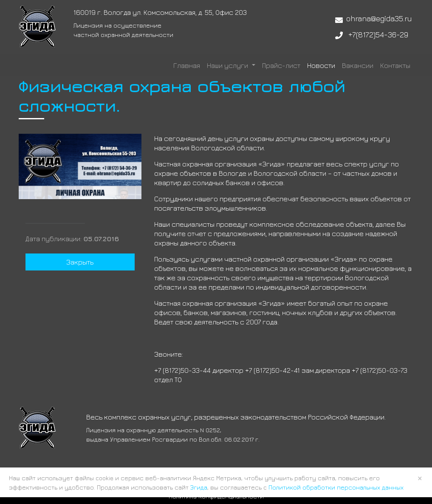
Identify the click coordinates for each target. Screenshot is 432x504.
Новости (321, 65)
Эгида (199, 487)
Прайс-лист (281, 65)
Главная (187, 65)
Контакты (395, 65)
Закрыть (80, 262)
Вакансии (358, 65)
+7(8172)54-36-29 (378, 35)
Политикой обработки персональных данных (336, 487)
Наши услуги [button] (228, 65)
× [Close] (420, 478)
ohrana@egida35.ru (379, 18)
